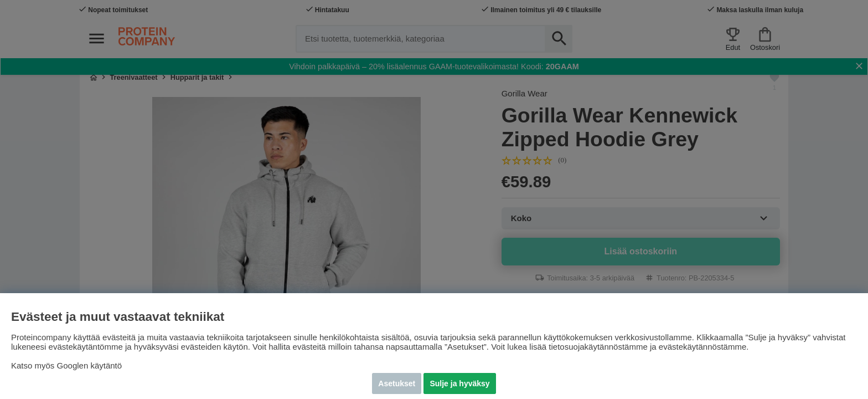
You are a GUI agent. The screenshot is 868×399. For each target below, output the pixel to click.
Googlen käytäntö (90, 365)
